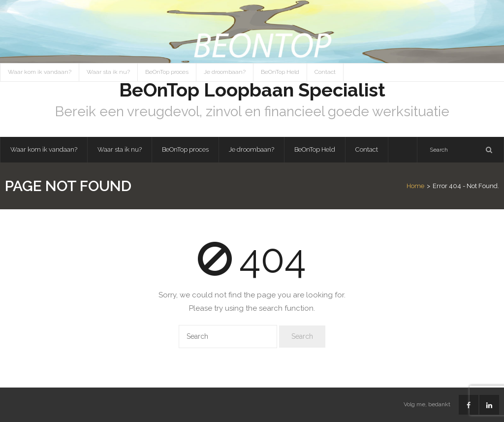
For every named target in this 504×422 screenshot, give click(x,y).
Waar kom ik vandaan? (40, 72)
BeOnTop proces (167, 72)
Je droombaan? (225, 72)
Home (415, 186)
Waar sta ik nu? (108, 72)
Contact (325, 72)
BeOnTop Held (280, 72)
